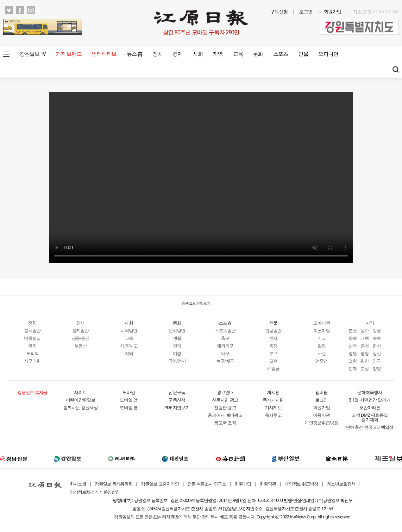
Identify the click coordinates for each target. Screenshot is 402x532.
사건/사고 (129, 346)
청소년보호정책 (341, 484)
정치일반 (32, 330)
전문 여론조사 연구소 (207, 484)
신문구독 (177, 392)
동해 (353, 338)
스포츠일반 (225, 330)
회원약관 (268, 484)
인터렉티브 (104, 54)
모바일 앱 (129, 400)
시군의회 (32, 361)
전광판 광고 (225, 407)
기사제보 (273, 407)
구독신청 (279, 11)
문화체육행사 (370, 392)
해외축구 (225, 346)
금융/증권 (81, 338)
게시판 (273, 392)
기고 (322, 338)
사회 (198, 54)
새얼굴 (273, 368)
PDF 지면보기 (177, 407)
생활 (177, 338)
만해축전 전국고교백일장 (370, 427)
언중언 (321, 361)
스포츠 (281, 54)
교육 (238, 54)
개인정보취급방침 (321, 423)
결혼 (273, 361)
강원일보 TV (33, 54)
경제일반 (80, 330)
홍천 (365, 346)
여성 (177, 353)
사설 (322, 353)
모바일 (129, 392)
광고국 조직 (225, 423)
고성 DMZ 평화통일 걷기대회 (370, 417)
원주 (365, 330)
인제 (353, 368)
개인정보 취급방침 (301, 484)
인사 (273, 338)
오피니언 (328, 54)
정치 (157, 54)
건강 (177, 346)
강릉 (377, 330)
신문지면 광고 (225, 400)
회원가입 (333, 11)
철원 (353, 361)
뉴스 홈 (135, 54)
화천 (365, 361)
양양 (377, 368)
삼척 (353, 346)
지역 (218, 54)
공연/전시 (177, 361)
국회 (32, 346)
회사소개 (78, 484)
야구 (225, 353)
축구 (225, 338)
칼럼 (322, 346)
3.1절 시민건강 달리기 (370, 400)
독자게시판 (273, 400)
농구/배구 (225, 361)
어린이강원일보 (81, 400)
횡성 (377, 346)
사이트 (80, 392)
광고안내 (225, 392)
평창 (365, 353)
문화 (258, 54)
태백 (365, 338)
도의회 (32, 353)
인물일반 (273, 330)
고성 (365, 368)
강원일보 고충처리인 (160, 484)
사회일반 (129, 330)
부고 (273, 353)
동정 (273, 346)
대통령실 (32, 338)
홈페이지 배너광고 (225, 415)
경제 (177, 54)
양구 (377, 361)
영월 (353, 353)
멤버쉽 (322, 392)
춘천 (353, 330)
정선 (377, 353)
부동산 (81, 346)
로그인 (306, 11)
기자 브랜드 (69, 54)
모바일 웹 (129, 407)
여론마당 (322, 330)
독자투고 (273, 415)
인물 (303, 54)
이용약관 (321, 415)
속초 (377, 338)
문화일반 (177, 330)
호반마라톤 (370, 407)
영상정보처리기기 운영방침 (95, 492)
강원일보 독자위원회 (114, 484)
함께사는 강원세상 (81, 407)
